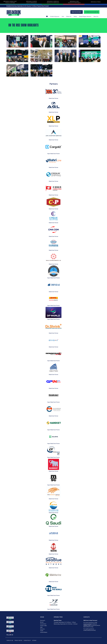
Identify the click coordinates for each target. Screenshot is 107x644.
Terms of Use (10, 640)
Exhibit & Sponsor (55, 16)
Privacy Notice (18, 640)
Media (75, 16)
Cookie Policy (27, 640)
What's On (69, 16)
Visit (63, 16)
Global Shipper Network (85, 16)
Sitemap (34, 640)
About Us (96, 16)
